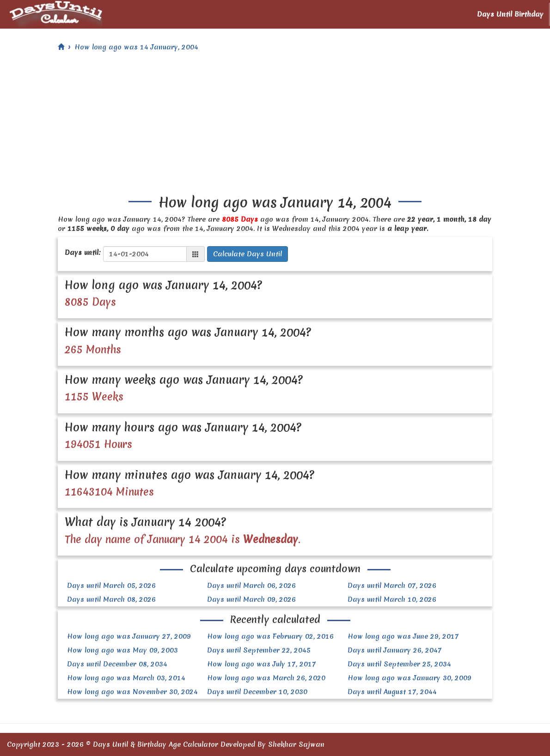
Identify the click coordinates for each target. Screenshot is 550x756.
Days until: (83, 253)
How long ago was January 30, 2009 (409, 678)
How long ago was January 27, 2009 (129, 636)
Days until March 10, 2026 (392, 599)
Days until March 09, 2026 (251, 599)
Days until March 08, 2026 (111, 599)
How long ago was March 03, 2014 (126, 678)
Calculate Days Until (247, 254)
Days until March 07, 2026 (392, 586)
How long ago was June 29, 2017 (403, 636)
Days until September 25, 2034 (399, 664)
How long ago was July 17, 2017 (262, 664)
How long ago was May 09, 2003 (122, 650)
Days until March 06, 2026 (251, 586)
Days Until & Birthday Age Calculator (156, 744)
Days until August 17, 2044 (392, 692)
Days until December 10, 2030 (257, 692)
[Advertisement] (275, 126)
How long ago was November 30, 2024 (132, 692)
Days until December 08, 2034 (117, 664)
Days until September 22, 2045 (259, 650)
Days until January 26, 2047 (395, 650)
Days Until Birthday (510, 14)
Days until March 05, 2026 (111, 586)
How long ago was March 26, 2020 (266, 678)
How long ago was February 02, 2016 (270, 636)
